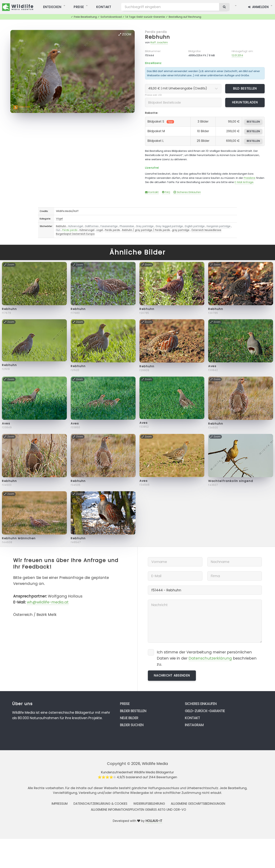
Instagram (194, 725)
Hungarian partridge (219, 226)
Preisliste (250, 178)
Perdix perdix (156, 32)
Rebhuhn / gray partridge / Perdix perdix (146, 230)
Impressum (60, 804)
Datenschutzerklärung (210, 658)
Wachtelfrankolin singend (231, 481)
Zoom (125, 34)
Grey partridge (145, 226)
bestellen (253, 122)
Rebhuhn (157, 37)
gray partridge (181, 230)
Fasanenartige (109, 226)
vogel (100, 230)
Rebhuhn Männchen (19, 538)
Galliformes (92, 226)
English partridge (195, 226)
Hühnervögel (76, 226)
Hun (58, 230)
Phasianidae (127, 226)
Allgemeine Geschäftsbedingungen (198, 804)
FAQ (166, 192)
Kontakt (152, 192)
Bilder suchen (132, 725)
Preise (125, 704)
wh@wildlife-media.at (48, 602)
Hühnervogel (87, 230)
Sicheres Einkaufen (187, 192)
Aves (212, 366)
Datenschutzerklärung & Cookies (100, 804)
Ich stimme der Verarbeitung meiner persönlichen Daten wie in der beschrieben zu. (207, 658)
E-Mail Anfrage (244, 182)
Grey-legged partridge (169, 226)
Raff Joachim (159, 42)
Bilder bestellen (133, 711)
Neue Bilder (129, 718)
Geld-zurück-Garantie (205, 711)
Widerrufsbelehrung (149, 804)
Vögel (59, 219)
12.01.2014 (237, 55)
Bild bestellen (245, 89)
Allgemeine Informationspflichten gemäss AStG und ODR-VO (138, 810)
